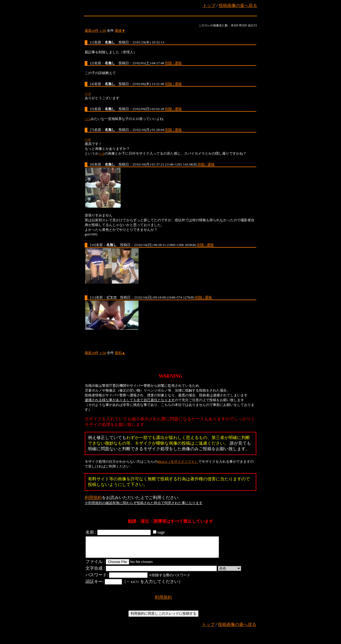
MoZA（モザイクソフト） (178, 462)
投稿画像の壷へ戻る (238, 5)
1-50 (103, 31)
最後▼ (120, 31)
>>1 (88, 119)
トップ (209, 5)
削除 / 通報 (173, 63)
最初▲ (120, 353)
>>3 (88, 93)
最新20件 (92, 31)
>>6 (88, 139)
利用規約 (93, 498)
